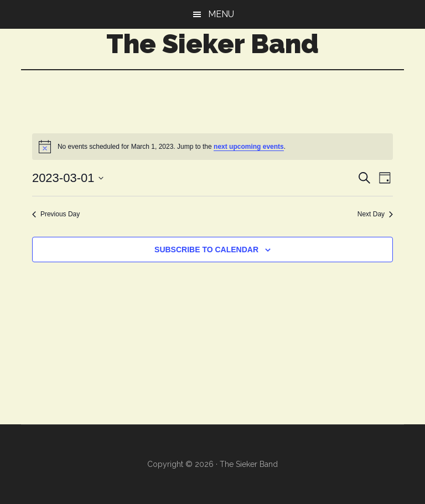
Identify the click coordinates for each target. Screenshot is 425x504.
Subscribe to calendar (206, 250)
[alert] (212, 147)
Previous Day (56, 214)
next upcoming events (249, 147)
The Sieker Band (212, 44)
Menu (221, 14)
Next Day (375, 214)
